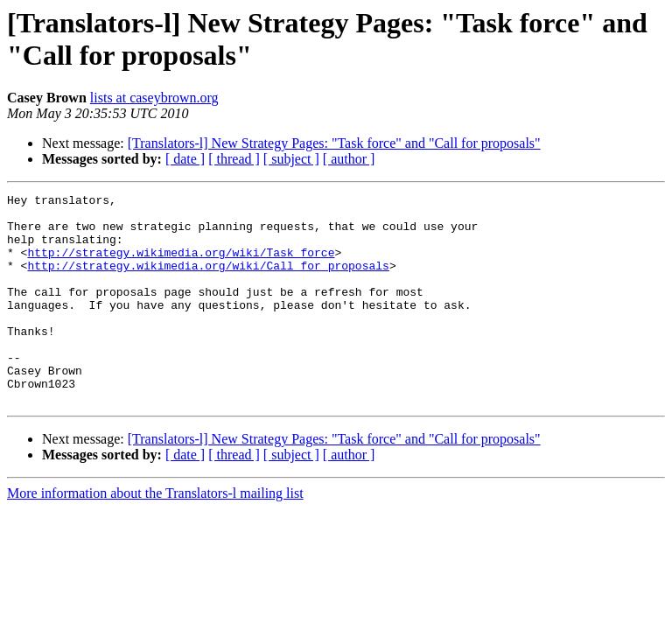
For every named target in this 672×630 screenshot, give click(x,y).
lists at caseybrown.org (154, 98)
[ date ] (185, 159)
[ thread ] (234, 159)
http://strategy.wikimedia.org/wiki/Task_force (181, 265)
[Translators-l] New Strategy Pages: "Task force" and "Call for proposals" (334, 143)
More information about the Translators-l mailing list (155, 535)
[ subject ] (291, 159)
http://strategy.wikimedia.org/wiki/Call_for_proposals (208, 281)
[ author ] (349, 159)
